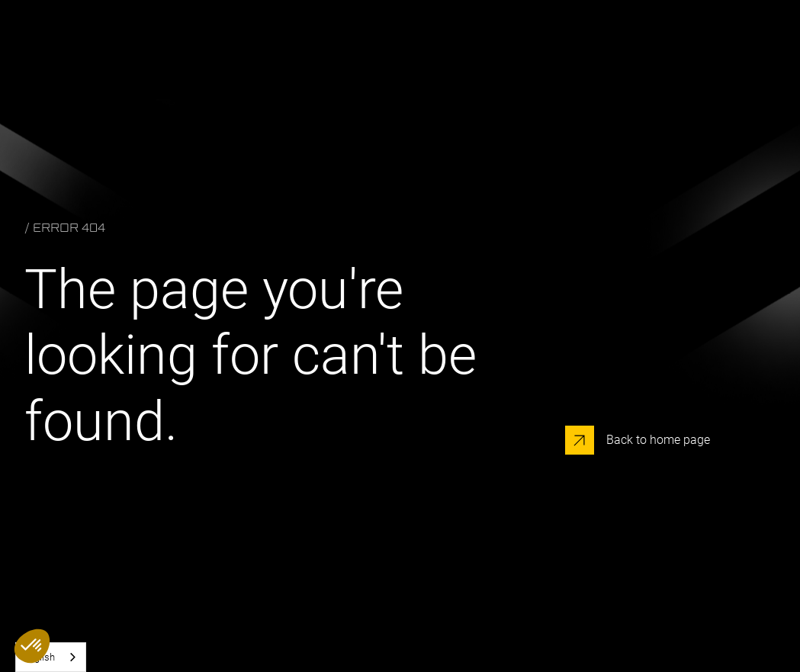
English (39, 657)
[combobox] (51, 657)
